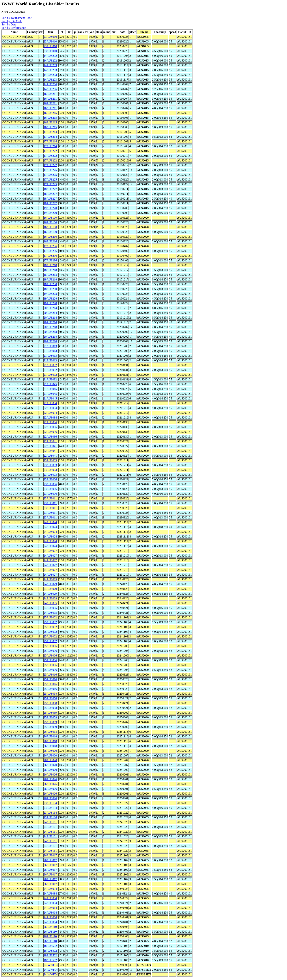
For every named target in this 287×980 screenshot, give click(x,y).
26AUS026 (50, 774)
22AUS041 (50, 441)
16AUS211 (50, 94)
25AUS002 (50, 617)
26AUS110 (50, 927)
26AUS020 (50, 751)
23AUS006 (50, 479)
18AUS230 (50, 284)
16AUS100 (50, 218)
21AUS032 (50, 365)
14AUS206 (50, 84)
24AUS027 (50, 551)
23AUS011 (50, 498)
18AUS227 (50, 189)
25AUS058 (50, 694)
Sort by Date (9, 24)
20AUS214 (50, 308)
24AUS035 (50, 603)
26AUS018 (50, 732)
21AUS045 (50, 384)
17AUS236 (50, 246)
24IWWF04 (51, 965)
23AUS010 (50, 37)
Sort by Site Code (12, 21)
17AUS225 (50, 170)
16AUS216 (50, 237)
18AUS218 (50, 265)
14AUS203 (50, 65)
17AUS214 (50, 132)
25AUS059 (50, 713)
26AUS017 (50, 855)
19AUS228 (50, 294)
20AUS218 (50, 327)
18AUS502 (50, 946)
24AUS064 (50, 908)
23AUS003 (50, 460)
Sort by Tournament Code (17, 18)
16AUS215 (50, 113)
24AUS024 (50, 522)
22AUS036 (50, 422)
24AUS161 (50, 822)
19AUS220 (50, 208)
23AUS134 (50, 803)
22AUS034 (50, 403)
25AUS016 (50, 675)
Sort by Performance (14, 28)
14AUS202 (50, 56)
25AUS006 (50, 646)
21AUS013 (50, 346)
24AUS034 (50, 889)
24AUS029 (50, 579)
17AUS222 (50, 151)
